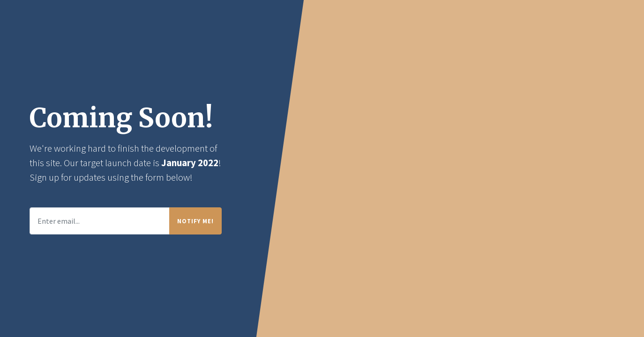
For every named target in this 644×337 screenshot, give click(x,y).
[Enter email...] (100, 221)
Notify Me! (195, 221)
